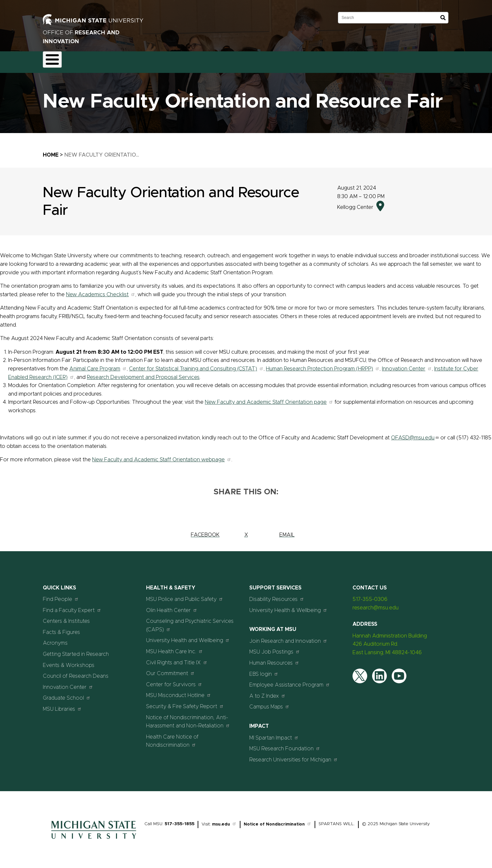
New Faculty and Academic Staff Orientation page (269, 399)
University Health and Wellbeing (188, 637)
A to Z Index (267, 692)
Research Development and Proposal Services (143, 373)
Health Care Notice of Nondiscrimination (172, 737)
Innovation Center (407, 365)
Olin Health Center (172, 606)
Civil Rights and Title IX (177, 659)
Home (51, 151)
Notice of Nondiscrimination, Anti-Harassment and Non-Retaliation (188, 718)
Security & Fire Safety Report (185, 702)
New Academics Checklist (101, 291)
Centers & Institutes (66, 618)
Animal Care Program (98, 365)
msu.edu (224, 821)
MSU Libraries (62, 705)
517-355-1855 (180, 820)
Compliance (144, 60)
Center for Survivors (174, 681)
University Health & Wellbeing (288, 606)
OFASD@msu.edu (415, 434)
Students (321, 60)
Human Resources (274, 659)
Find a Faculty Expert (72, 606)
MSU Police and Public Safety (185, 596)
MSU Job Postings (275, 648)
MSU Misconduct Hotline (179, 692)
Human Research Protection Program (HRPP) (323, 365)
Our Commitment (170, 670)
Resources (234, 60)
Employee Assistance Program (290, 681)
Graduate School (67, 694)
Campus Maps (269, 703)
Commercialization (190, 60)
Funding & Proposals (97, 60)
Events (291, 60)
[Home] (94, 837)
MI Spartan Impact (274, 734)
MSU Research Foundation (285, 745)
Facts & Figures (61, 628)
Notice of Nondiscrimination (278, 821)
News (264, 60)
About (56, 60)
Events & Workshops (69, 661)
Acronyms (55, 639)
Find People (61, 596)
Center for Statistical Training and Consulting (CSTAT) (196, 365)
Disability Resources (277, 596)
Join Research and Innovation (288, 637)
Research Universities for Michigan (294, 756)
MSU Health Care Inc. (174, 647)
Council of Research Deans (76, 672)
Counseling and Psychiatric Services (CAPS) (190, 622)
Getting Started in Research (76, 650)
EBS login (264, 670)
